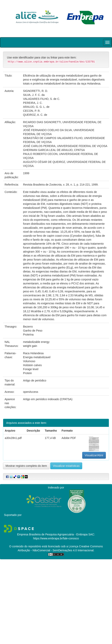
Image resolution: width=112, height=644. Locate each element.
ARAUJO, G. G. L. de (36, 107)
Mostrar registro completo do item (26, 466)
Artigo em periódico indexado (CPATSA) (48, 399)
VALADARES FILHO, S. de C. (42, 99)
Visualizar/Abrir (94, 455)
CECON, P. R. (32, 111)
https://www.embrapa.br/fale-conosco (56, 538)
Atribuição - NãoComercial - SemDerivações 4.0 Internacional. (56, 550)
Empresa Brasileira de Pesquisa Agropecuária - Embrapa (52, 534)
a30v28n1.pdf (13, 438)
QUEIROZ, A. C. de (35, 115)
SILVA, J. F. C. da (34, 95)
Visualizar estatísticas (66, 466)
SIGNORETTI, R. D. (35, 91)
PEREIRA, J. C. (33, 103)
